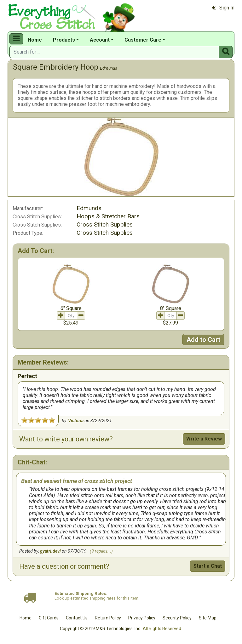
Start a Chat (208, 566)
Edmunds (109, 68)
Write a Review (204, 439)
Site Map (208, 618)
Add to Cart (203, 340)
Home (35, 40)
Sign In (223, 8)
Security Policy (177, 618)
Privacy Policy (142, 618)
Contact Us (77, 618)
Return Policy (108, 618)
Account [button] (100, 40)
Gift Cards (49, 618)
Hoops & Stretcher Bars (108, 216)
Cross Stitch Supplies (105, 224)
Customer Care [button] (143, 40)
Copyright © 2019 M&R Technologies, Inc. (101, 629)
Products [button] (64, 40)
